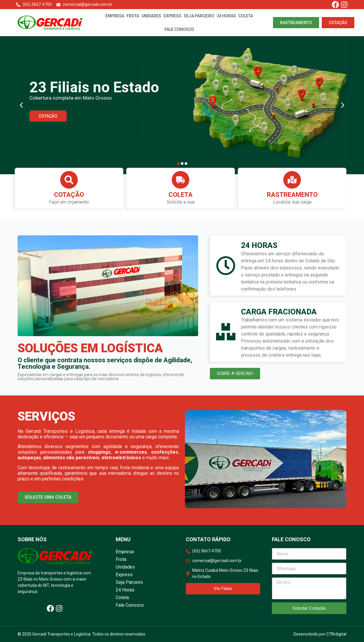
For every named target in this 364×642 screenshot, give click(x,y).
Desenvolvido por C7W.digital (320, 634)
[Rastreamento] (292, 180)
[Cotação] (69, 180)
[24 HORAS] (226, 266)
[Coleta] (181, 180)
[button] (21, 105)
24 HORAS (259, 245)
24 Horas (226, 16)
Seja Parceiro (199, 16)
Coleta (246, 16)
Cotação (69, 195)
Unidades (151, 16)
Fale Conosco (179, 29)
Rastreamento (292, 195)
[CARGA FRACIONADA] (226, 332)
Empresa (115, 16)
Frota (133, 16)
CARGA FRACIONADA (279, 312)
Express (172, 16)
